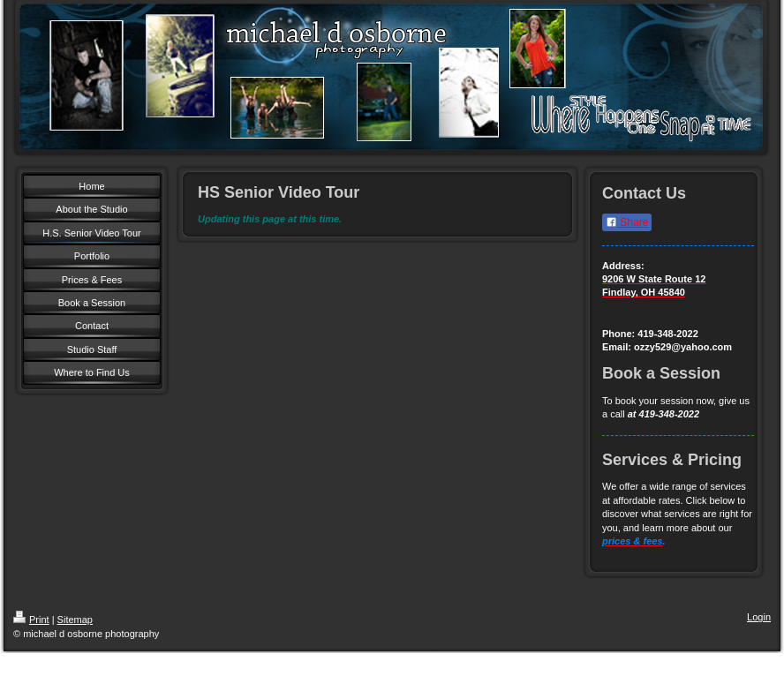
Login (759, 617)
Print (31, 620)
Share (627, 222)
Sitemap (75, 620)
